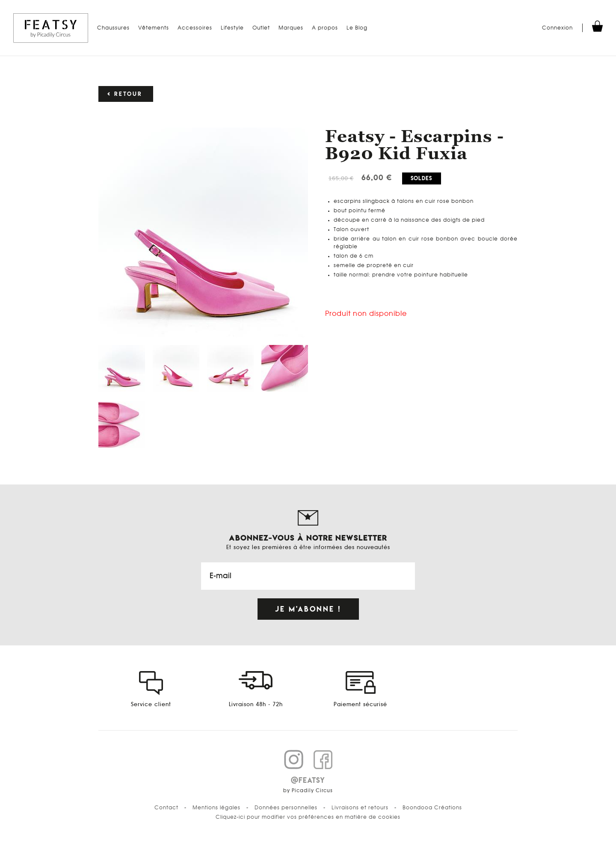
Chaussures (113, 28)
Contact (166, 808)
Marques (291, 28)
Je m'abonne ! (308, 609)
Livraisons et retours (360, 808)
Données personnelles (286, 808)
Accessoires (195, 28)
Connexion (557, 28)
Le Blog (357, 28)
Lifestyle (232, 28)
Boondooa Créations (432, 808)
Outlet (261, 28)
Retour (128, 94)
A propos (325, 28)
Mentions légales (216, 808)
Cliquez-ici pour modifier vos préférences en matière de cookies (308, 817)
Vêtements (154, 28)
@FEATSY (308, 780)
